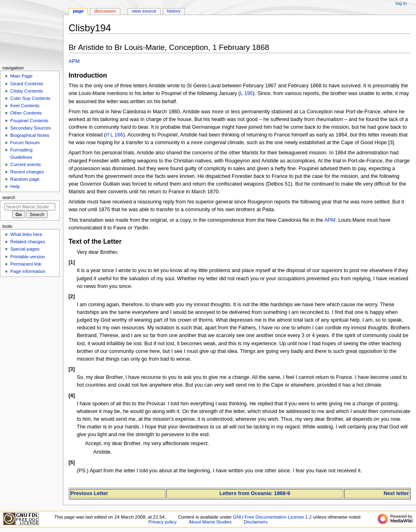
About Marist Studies (210, 522)
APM (74, 61)
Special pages (25, 249)
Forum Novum (25, 143)
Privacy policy (162, 522)
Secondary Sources (30, 128)
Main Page (21, 76)
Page (78, 11)
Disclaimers (256, 522)
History (174, 11)
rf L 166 (114, 135)
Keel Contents (25, 106)
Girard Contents (27, 84)
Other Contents (26, 113)
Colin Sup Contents (30, 98)
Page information (28, 271)
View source (144, 11)
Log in (401, 3)
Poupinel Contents (29, 121)
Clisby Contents (26, 91)
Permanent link (26, 264)
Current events (25, 164)
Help (15, 186)
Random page (25, 179)
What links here (26, 234)
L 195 (246, 93)
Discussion (105, 11)
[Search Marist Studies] (30, 207)
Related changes (28, 242)
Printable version (27, 257)
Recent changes (27, 172)
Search (9, 197)
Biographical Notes (30, 135)
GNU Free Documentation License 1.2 (273, 517)
